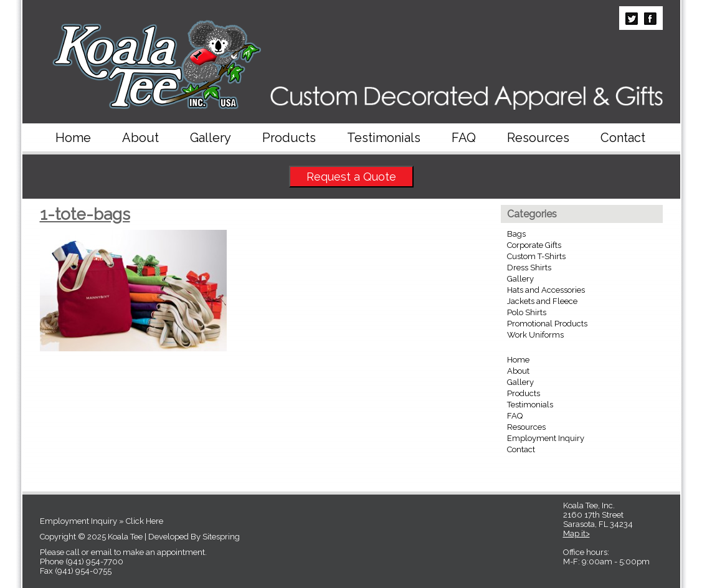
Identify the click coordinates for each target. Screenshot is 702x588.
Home (73, 138)
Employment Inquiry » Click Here (102, 521)
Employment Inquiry (546, 438)
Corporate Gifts (534, 245)
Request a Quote (351, 177)
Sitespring (221, 537)
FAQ (464, 138)
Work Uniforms (535, 335)
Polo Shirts (527, 312)
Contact (623, 138)
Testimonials (384, 138)
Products (289, 138)
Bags (516, 234)
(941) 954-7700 (94, 562)
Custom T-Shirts (536, 256)
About (140, 138)
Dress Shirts (529, 268)
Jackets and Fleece (542, 301)
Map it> (576, 533)
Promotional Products (547, 324)
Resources (538, 138)
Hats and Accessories (546, 290)
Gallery (211, 138)
